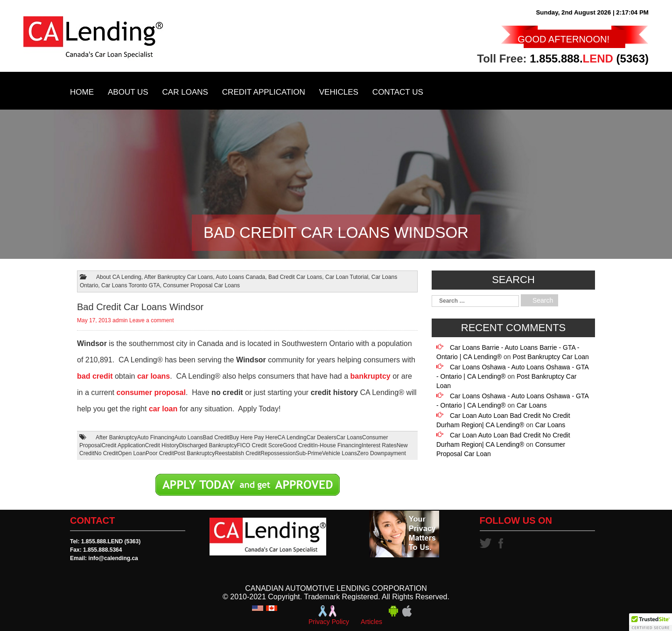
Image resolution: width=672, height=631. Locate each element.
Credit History (162, 445)
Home (82, 92)
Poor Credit (160, 453)
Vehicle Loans (339, 453)
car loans (154, 376)
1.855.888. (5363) (589, 59)
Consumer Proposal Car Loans (201, 285)
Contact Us (398, 92)
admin (120, 320)
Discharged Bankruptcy (208, 445)
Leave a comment (151, 320)
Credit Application (264, 92)
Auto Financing (156, 437)
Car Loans (185, 92)
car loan (163, 409)
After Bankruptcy (116, 437)
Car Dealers (322, 437)
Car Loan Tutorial (347, 277)
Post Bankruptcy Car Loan (550, 357)
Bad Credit (216, 437)
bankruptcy (370, 376)
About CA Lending (119, 277)
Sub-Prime (309, 453)
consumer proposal (151, 392)
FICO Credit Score (260, 445)
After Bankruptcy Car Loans (178, 277)
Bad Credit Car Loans (295, 277)
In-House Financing (337, 445)
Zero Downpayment (381, 453)
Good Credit (298, 445)
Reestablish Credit (238, 453)
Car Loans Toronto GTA (131, 285)
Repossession (278, 453)
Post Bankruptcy (194, 453)
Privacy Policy (329, 622)
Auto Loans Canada (240, 277)
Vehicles (339, 92)
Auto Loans (189, 437)
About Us (128, 92)
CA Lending (292, 437)
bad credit (95, 376)
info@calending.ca (113, 558)
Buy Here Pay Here (253, 437)
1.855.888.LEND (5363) (111, 541)
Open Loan (132, 453)
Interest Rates (379, 445)
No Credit (106, 453)
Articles (371, 622)
